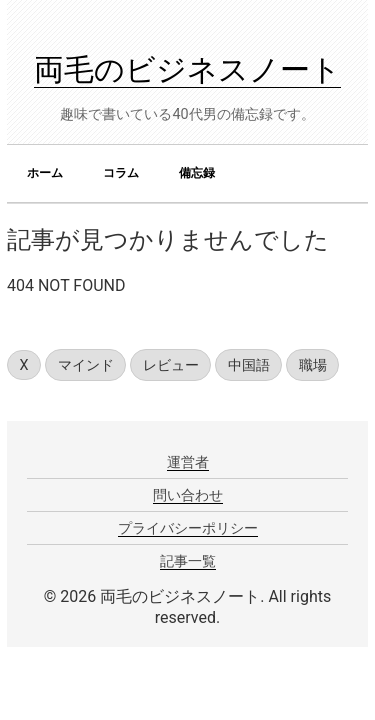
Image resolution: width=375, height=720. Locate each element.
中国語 (249, 365)
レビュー (171, 365)
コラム (121, 173)
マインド (86, 365)
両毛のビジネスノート (187, 69)
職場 (313, 365)
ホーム (45, 173)
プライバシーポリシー (188, 528)
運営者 (188, 462)
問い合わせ (188, 495)
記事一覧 (188, 561)
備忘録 (197, 173)
